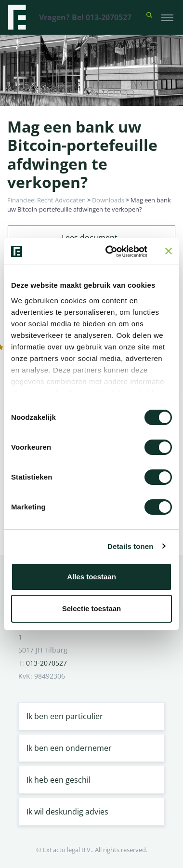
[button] (149, 17)
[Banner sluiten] (169, 251)
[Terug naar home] (17, 17)
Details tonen (130, 546)
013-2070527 (46, 663)
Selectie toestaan (92, 608)
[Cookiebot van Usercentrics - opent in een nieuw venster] (110, 252)
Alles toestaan (91, 577)
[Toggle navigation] (167, 17)
